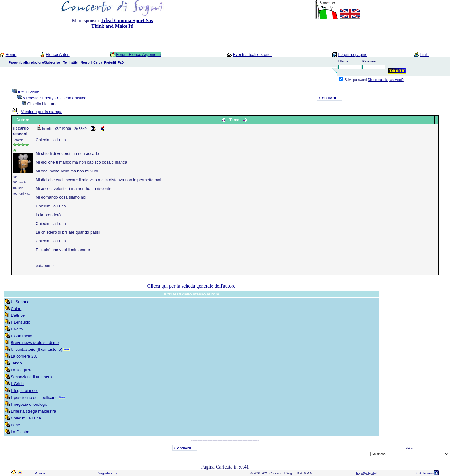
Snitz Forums (425, 473)
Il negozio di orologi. (29, 404)
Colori (16, 309)
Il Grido (17, 384)
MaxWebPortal (366, 473)
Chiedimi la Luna (26, 418)
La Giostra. (21, 432)
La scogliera (22, 370)
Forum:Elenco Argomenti (138, 55)
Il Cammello (21, 336)
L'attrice (18, 315)
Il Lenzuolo (20, 322)
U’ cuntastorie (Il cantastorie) (36, 349)
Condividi (327, 98)
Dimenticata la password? (386, 80)
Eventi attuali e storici (252, 55)
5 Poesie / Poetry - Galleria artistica (55, 98)
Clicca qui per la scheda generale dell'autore (192, 286)
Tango (16, 363)
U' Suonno (20, 302)
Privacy (40, 473)
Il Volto (17, 329)
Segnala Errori (108, 473)
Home (11, 55)
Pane (15, 425)
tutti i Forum (29, 92)
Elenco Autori (58, 55)
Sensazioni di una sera (31, 377)
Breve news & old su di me (35, 342)
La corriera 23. (24, 356)
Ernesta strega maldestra (33, 411)
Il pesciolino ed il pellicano (34, 397)
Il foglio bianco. (24, 391)
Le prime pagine (353, 55)
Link (425, 55)
